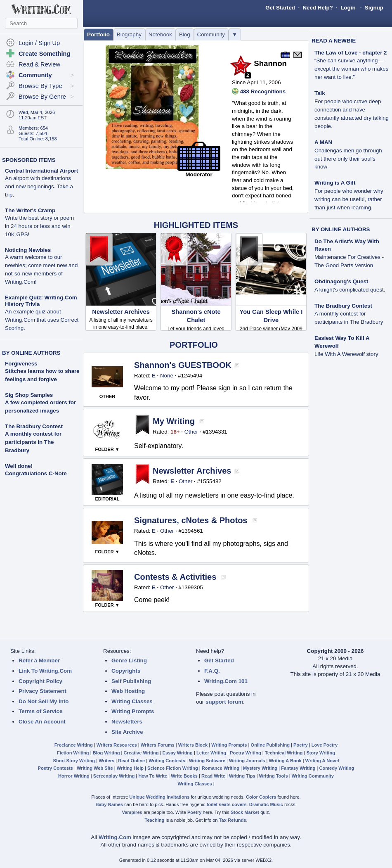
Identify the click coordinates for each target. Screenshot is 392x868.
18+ (175, 432)
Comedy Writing (337, 768)
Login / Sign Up (39, 43)
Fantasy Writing (298, 768)
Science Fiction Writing (173, 768)
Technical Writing (284, 753)
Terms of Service (40, 711)
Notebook (160, 34)
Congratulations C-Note (36, 473)
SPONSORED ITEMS (29, 160)
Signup (374, 8)
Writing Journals (247, 761)
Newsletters (127, 722)
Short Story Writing (74, 761)
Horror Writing (74, 776)
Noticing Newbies (41, 266)
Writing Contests (167, 761)
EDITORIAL (107, 499)
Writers (106, 761)
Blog (185, 34)
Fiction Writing (73, 753)
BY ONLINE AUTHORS (31, 353)
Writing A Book (285, 761)
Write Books (184, 776)
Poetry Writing (246, 753)
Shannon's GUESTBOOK (183, 365)
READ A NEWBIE (334, 41)
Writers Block (193, 745)
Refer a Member (39, 660)
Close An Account (42, 722)
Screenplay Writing (114, 776)
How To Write (153, 776)
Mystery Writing (260, 768)
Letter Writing (211, 753)
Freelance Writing (74, 745)
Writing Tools (274, 776)
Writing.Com (115, 837)
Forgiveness (21, 364)
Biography (129, 34)
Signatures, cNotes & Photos (191, 520)
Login (348, 8)
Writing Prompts (133, 711)
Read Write (213, 776)
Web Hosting (128, 691)
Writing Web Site (95, 768)
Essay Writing (178, 753)
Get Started (280, 8)
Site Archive (127, 732)
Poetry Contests (55, 768)
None (167, 376)
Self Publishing (131, 681)
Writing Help (130, 768)
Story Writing (321, 753)
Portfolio (98, 34)
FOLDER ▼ (107, 449)
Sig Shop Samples (29, 395)
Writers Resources (117, 745)
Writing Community (313, 776)
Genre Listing (129, 660)
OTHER (107, 396)
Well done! (19, 466)
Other (191, 432)
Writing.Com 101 (226, 681)
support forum (224, 702)
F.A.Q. (212, 671)
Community (211, 34)
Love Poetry (325, 745)
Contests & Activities (175, 577)
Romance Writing (221, 768)
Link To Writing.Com (45, 671)
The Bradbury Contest (34, 426)
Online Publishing (270, 745)
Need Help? (318, 8)
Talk (352, 110)
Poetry (301, 745)
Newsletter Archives (121, 312)
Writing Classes (132, 701)
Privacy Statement (43, 691)
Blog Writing (106, 753)
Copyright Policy (40, 681)
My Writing (174, 421)
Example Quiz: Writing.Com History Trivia (42, 313)
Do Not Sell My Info (44, 701)
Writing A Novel (322, 761)
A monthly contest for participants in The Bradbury (33, 442)
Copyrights (126, 671)
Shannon (270, 63)
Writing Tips (242, 776)
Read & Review (39, 64)
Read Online (131, 761)
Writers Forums (158, 745)
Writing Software (207, 761)
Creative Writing (141, 753)
